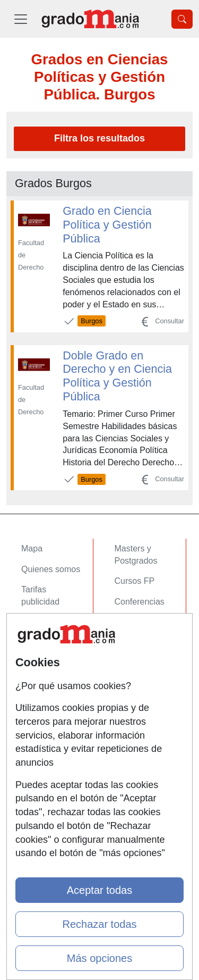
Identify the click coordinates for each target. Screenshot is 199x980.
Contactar (40, 688)
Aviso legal (42, 729)
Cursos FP (135, 581)
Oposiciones (138, 655)
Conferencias (140, 602)
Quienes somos (51, 569)
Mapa (32, 548)
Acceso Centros (51, 655)
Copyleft (37, 750)
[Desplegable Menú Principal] (21, 19)
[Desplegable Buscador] (182, 19)
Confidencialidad (53, 709)
